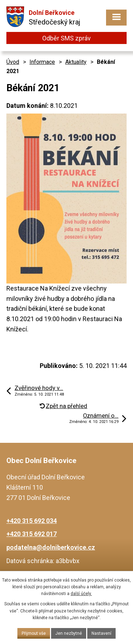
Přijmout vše (34, 633)
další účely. (81, 594)
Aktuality (76, 62)
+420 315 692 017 (32, 534)
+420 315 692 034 (32, 521)
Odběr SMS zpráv (66, 38)
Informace (42, 62)
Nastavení (101, 633)
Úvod (13, 62)
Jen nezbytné (69, 633)
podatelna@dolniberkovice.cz (51, 547)
